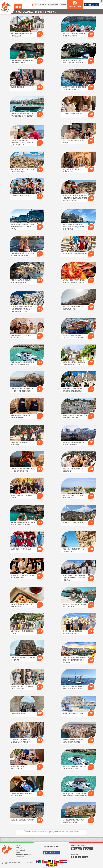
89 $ (40, 767)
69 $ (92, 114)
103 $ (40, 549)
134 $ (92, 415)
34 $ (92, 442)
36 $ (92, 469)
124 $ (92, 522)
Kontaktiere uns (20, 857)
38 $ (40, 87)
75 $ (40, 389)
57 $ (92, 87)
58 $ (40, 169)
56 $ (40, 469)
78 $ (92, 253)
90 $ (40, 522)
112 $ (40, 686)
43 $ (40, 253)
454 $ (40, 658)
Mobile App (19, 848)
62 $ (40, 631)
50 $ (40, 34)
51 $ (40, 142)
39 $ (92, 34)
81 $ (92, 389)
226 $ (92, 631)
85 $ (92, 740)
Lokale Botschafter (21, 850)
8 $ (40, 793)
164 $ (40, 713)
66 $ (40, 335)
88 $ (40, 820)
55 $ (92, 169)
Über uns (18, 846)
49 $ (92, 578)
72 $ (92, 604)
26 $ (92, 713)
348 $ (92, 767)
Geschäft (18, 852)
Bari (18, 7)
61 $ (40, 415)
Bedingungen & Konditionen (23, 854)
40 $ (40, 196)
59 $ (40, 576)
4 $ (40, 227)
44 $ (92, 140)
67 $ (40, 496)
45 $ (40, 114)
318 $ (92, 793)
